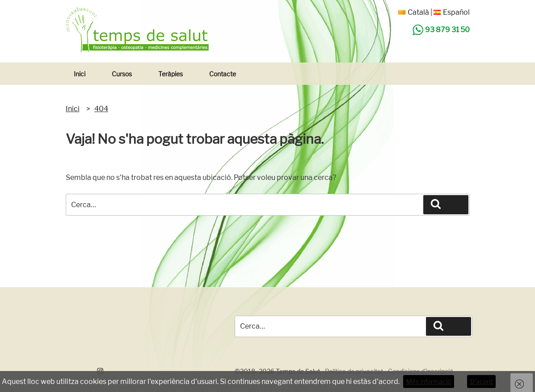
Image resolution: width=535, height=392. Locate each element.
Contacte (223, 74)
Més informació (429, 382)
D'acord (481, 382)
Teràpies (171, 74)
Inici (80, 74)
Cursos (122, 74)
